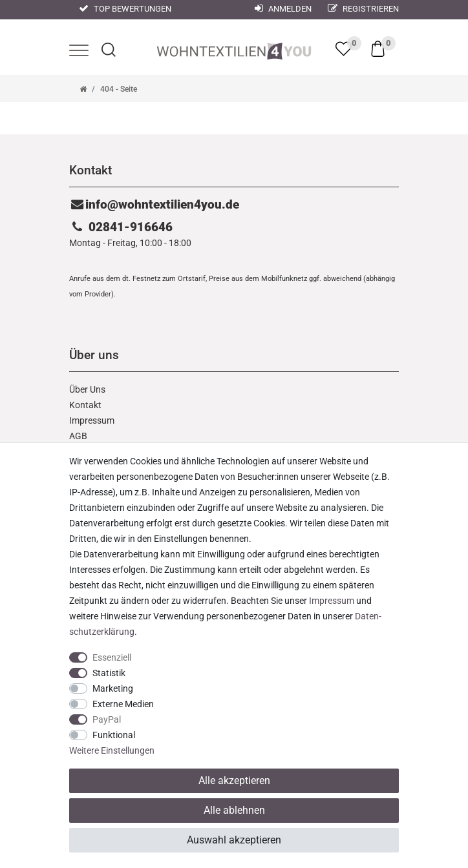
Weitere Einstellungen (112, 750)
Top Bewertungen (125, 9)
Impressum (92, 420)
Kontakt (85, 405)
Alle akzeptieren (234, 780)
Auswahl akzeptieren (234, 840)
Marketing (113, 688)
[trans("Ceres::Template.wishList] (344, 48)
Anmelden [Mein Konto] (283, 9)
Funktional (114, 735)
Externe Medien (123, 704)
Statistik (109, 673)
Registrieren (363, 9)
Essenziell (112, 657)
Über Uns (87, 389)
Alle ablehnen (234, 810)
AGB (78, 436)
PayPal (107, 719)
